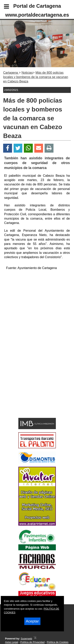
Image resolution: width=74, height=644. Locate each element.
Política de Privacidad (32, 642)
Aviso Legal (11, 642)
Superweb (26, 639)
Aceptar (32, 621)
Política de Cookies (58, 642)
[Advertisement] (31, 388)
